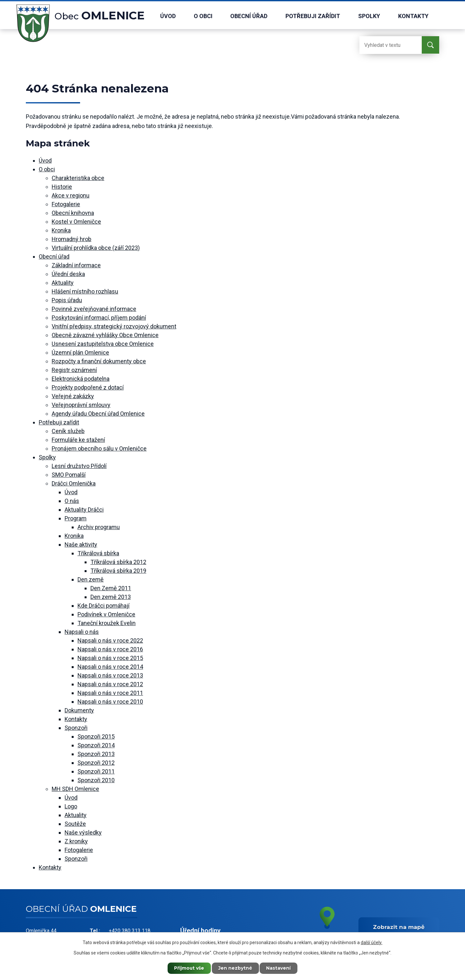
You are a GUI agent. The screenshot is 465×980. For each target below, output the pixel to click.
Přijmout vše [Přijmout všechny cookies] (189, 968)
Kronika (61, 230)
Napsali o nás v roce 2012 (110, 684)
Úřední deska (68, 274)
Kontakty (413, 16)
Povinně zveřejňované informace (94, 309)
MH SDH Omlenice (75, 789)
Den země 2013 (111, 597)
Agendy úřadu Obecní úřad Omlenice (98, 414)
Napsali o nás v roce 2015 (110, 658)
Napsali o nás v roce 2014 (110, 667)
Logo (71, 806)
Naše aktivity (81, 544)
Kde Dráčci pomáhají (103, 606)
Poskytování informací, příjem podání (99, 318)
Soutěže (75, 824)
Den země (91, 579)
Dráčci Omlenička (74, 483)
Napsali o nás (82, 632)
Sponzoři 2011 (96, 771)
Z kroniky (76, 841)
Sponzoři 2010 (96, 780)
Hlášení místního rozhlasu (85, 291)
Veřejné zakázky (73, 396)
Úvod (168, 16)
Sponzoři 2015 (96, 736)
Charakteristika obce (78, 178)
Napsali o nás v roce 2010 (110, 702)
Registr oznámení (74, 370)
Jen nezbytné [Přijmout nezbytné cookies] (236, 968)
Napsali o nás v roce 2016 (110, 649)
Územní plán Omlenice (80, 352)
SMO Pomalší (69, 475)
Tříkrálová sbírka (98, 553)
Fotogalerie (66, 204)
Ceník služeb (68, 431)
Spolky (369, 16)
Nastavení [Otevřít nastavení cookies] (279, 968)
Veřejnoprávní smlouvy (81, 405)
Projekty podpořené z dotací (88, 387)
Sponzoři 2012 (96, 763)
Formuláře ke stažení (78, 440)
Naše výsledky (83, 832)
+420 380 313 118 (130, 931)
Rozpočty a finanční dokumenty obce (99, 361)
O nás (72, 501)
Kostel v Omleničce (76, 222)
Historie (62, 187)
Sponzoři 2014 (96, 745)
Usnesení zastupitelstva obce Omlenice (103, 344)
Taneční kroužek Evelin (107, 623)
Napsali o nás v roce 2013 (110, 675)
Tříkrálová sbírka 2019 (118, 571)
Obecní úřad (249, 16)
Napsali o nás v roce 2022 (110, 640)
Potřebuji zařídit (313, 16)
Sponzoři (76, 728)
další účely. (372, 942)
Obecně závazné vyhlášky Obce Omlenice (105, 335)
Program (76, 518)
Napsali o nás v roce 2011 (110, 693)
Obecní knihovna (73, 213)
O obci (203, 16)
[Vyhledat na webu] (385, 45)
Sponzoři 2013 (96, 754)
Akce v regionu (71, 195)
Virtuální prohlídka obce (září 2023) (96, 248)
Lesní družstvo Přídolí (79, 466)
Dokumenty (79, 710)
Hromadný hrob (72, 239)
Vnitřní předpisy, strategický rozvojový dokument (114, 326)
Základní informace (76, 265)
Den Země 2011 (111, 588)
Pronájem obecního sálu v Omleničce (99, 448)
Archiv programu (99, 527)
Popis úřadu (67, 300)
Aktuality (63, 283)
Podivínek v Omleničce (106, 614)
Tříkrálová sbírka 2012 (118, 562)
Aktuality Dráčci (84, 510)
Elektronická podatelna (81, 379)
